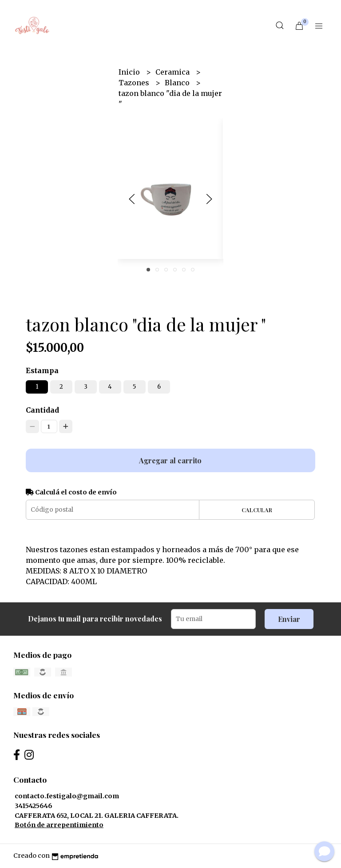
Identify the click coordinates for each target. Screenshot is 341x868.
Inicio (130, 72)
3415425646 (34, 806)
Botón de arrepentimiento (59, 825)
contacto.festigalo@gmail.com (67, 796)
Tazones (135, 83)
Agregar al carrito (170, 460)
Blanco (178, 83)
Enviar (289, 619)
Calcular (257, 510)
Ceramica (173, 72)
